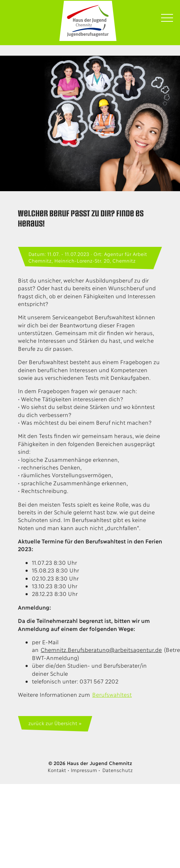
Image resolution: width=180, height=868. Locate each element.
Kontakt (57, 770)
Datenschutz (117, 770)
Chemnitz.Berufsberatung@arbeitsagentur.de (101, 649)
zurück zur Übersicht (53, 723)
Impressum (84, 770)
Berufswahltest (112, 694)
